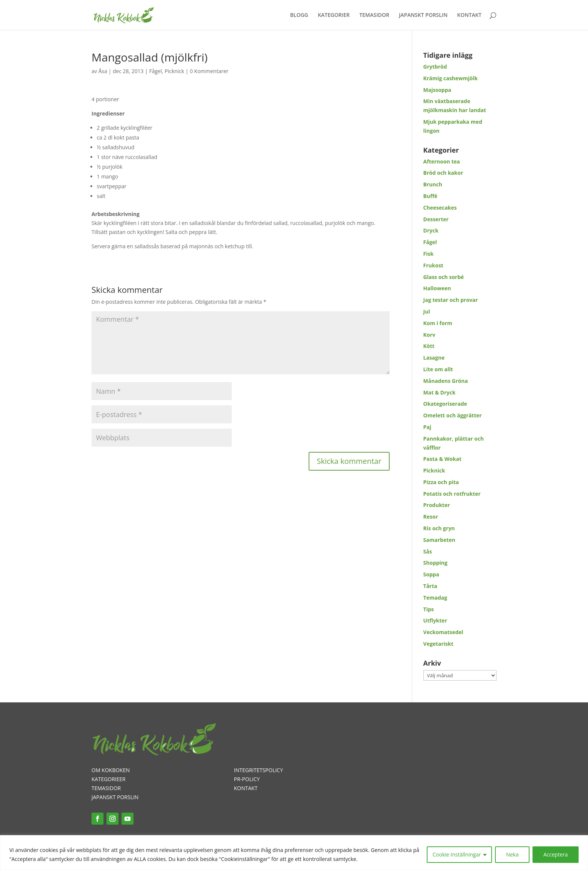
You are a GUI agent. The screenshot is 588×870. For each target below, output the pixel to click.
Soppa (431, 574)
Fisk (429, 254)
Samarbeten (439, 540)
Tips (429, 609)
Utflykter (435, 620)
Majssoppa (437, 90)
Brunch (433, 184)
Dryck (431, 230)
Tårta (430, 586)
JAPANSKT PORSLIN (423, 15)
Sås (428, 551)
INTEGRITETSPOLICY (259, 770)
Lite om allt (438, 369)
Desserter (436, 219)
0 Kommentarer (209, 71)
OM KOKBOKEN (111, 770)
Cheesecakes (440, 208)
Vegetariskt (438, 644)
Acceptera (556, 854)
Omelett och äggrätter (453, 415)
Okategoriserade (445, 404)
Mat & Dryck (439, 392)
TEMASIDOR (374, 15)
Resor (431, 517)
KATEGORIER (334, 15)
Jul (427, 311)
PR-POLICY (247, 779)
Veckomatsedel (443, 632)
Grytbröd (435, 67)
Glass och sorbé (444, 277)
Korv (429, 335)
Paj (427, 427)
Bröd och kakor (443, 173)
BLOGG (299, 15)
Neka (512, 854)
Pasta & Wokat (442, 459)
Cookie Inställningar (457, 854)
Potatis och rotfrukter (452, 494)
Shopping (436, 563)
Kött (429, 346)
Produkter (437, 505)
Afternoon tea (442, 161)
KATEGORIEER (109, 779)
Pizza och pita (441, 482)
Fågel (156, 71)
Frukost (433, 265)
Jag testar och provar (451, 300)
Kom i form (438, 323)
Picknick (174, 71)
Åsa (103, 71)
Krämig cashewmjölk (451, 78)
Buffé (430, 196)
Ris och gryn (439, 528)
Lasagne (434, 358)
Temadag (435, 598)
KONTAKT (469, 15)
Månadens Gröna (446, 381)
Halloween (437, 288)
